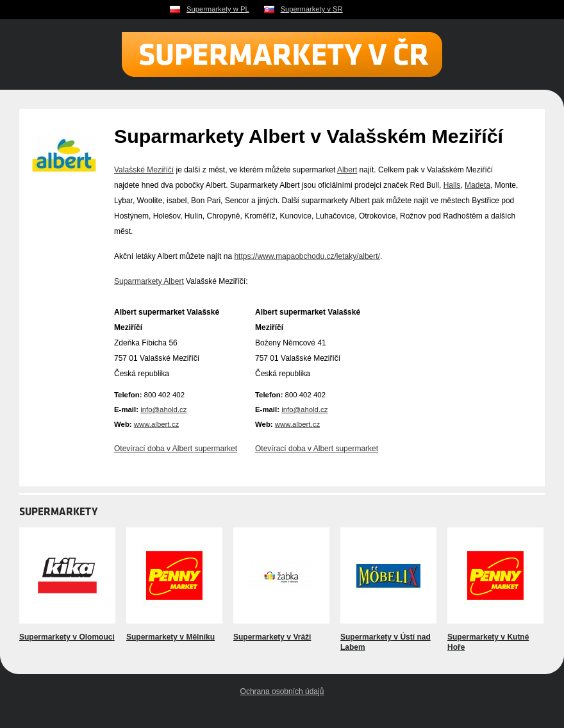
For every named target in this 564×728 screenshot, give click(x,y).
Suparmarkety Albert (149, 281)
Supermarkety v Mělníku (170, 637)
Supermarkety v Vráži (272, 637)
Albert (347, 170)
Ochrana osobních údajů (282, 691)
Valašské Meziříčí (144, 170)
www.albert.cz (156, 424)
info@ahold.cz (163, 409)
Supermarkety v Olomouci (67, 637)
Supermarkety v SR (312, 9)
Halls (452, 185)
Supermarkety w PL (218, 9)
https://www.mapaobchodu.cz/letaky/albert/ (307, 256)
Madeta (477, 185)
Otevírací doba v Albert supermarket (176, 449)
